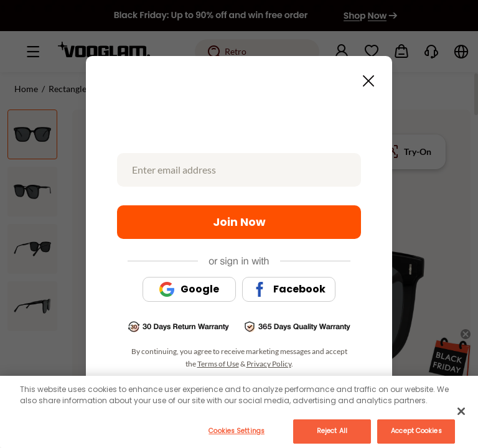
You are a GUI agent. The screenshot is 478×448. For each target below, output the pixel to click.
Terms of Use (218, 364)
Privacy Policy (269, 364)
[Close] (461, 411)
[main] (239, 412)
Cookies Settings (237, 431)
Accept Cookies (416, 431)
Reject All (332, 431)
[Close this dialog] (365, 77)
